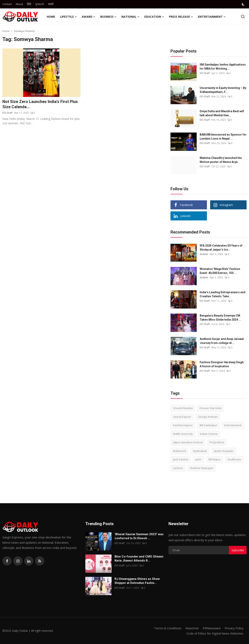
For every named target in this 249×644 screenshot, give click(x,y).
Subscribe (238, 550)
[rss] (40, 561)
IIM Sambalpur (208, 425)
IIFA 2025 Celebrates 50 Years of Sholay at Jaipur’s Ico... (221, 248)
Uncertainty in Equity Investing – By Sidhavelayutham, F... (223, 90)
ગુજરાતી (39, 4)
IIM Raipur (215, 459)
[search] (243, 17)
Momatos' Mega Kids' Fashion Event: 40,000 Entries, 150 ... (220, 271)
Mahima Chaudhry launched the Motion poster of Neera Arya (221, 160)
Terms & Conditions (168, 628)
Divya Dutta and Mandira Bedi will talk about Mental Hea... (222, 113)
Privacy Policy (234, 628)
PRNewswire (212, 628)
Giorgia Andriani (208, 417)
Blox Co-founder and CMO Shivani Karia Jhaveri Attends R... (139, 559)
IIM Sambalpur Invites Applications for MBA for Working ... (223, 67)
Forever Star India (211, 408)
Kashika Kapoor (183, 425)
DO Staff (7, 113)
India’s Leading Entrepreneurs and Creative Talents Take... (223, 294)
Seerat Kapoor (182, 417)
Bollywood (179, 451)
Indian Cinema (209, 434)
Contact (7, 4)
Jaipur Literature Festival (188, 442)
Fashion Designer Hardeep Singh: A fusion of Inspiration (222, 364)
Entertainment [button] (212, 17)
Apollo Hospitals (224, 451)
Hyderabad (200, 451)
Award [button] (89, 17)
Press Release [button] (181, 17)
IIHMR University (183, 434)
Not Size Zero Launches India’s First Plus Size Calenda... (40, 104)
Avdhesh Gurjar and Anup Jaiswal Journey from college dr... (222, 341)
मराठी (51, 4)
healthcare (234, 459)
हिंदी (29, 4)
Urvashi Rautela (183, 408)
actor (198, 459)
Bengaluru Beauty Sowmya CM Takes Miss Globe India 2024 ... (220, 318)
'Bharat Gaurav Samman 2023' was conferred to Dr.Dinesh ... (139, 536)
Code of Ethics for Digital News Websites (215, 633)
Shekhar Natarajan (201, 468)
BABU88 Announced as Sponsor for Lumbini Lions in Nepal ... (223, 137)
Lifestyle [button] (68, 17)
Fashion (178, 468)
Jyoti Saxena (181, 459)
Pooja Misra (217, 442)
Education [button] (154, 17)
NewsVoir (192, 628)
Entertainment (233, 425)
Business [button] (108, 17)
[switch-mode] (244, 4)
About (19, 4)
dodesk (204, 254)
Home (51, 17)
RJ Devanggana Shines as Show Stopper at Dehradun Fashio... (137, 581)
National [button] (130, 17)
